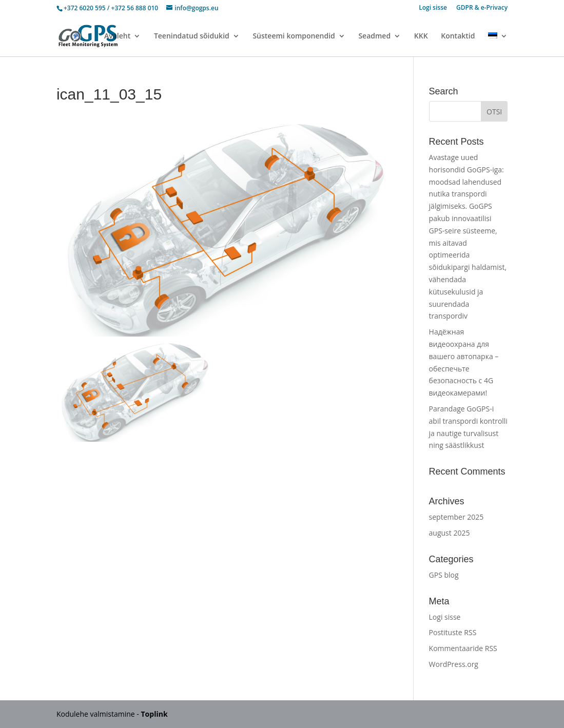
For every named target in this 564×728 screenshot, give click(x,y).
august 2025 (450, 533)
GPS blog (444, 575)
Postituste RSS (453, 632)
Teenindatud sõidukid (192, 36)
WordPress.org (454, 664)
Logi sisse (433, 8)
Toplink (154, 714)
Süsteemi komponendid (294, 36)
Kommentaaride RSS (463, 648)
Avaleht (117, 36)
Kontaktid (458, 36)
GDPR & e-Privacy (482, 8)
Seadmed (374, 36)
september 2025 (456, 517)
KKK (421, 36)
